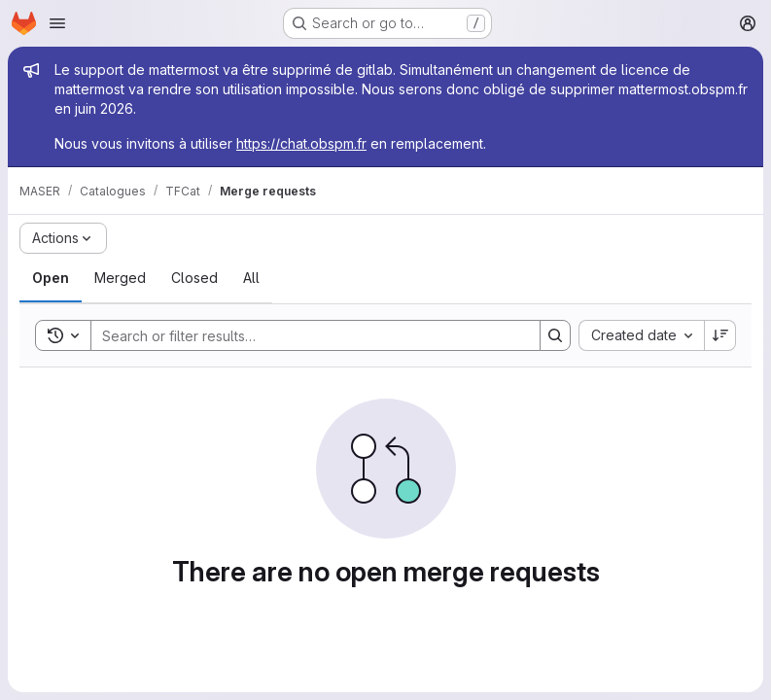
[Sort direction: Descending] (720, 335)
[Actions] (63, 238)
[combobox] (641, 335)
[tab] (51, 278)
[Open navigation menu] (57, 23)
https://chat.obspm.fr (301, 143)
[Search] (306, 335)
